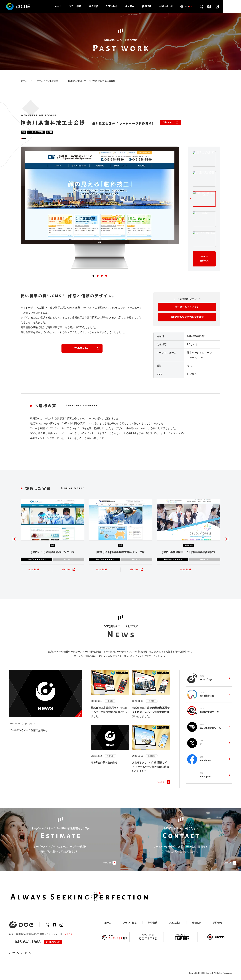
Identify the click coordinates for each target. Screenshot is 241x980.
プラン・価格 (75, 6)
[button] (92, 282)
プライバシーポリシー (22, 954)
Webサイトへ (82, 354)
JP (186, 6)
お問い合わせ (166, 6)
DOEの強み (112, 6)
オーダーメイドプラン (187, 313)
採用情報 (147, 6)
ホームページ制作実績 (48, 81)
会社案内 (130, 6)
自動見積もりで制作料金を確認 (187, 323)
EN (191, 6)
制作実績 (94, 6)
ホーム (58, 6)
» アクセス (70, 935)
